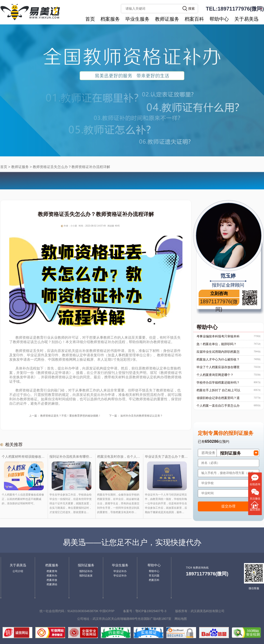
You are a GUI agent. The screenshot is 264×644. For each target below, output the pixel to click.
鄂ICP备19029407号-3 (151, 611)
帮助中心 (219, 19)
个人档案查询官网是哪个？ (215, 375)
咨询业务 (208, 453)
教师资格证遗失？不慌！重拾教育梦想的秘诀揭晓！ (71, 416)
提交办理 (228, 506)
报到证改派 (86, 576)
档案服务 (110, 19)
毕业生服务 (137, 19)
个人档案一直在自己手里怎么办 (218, 406)
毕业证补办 (120, 571)
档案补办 (52, 576)
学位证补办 (120, 576)
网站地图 (181, 619)
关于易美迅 (246, 19)
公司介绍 (18, 571)
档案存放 (52, 580)
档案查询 (52, 571)
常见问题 (154, 576)
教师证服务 (167, 19)
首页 (90, 19)
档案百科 (194, 19)
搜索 (191, 8)
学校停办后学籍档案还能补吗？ (218, 382)
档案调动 (52, 584)
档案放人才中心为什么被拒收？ (218, 359)
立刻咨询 (219, 293)
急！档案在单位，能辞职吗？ (217, 344)
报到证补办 (86, 571)
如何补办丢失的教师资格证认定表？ (142, 416)
